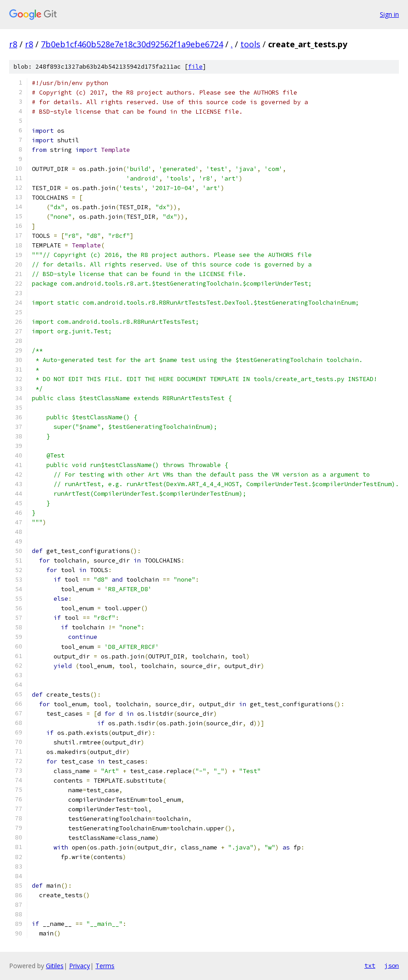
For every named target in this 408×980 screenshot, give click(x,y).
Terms (105, 966)
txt (370, 965)
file (195, 67)
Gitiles (55, 966)
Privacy (80, 966)
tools (250, 44)
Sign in (389, 14)
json (392, 965)
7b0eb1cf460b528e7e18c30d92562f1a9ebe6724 (132, 44)
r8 (13, 44)
